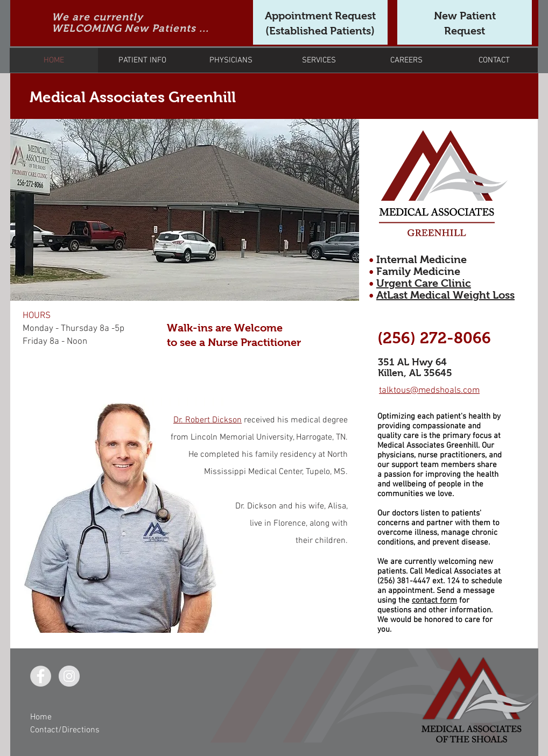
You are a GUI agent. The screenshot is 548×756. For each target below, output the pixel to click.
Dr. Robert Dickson (208, 420)
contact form (434, 600)
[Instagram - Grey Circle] (69, 676)
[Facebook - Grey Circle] (41, 676)
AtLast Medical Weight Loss (445, 295)
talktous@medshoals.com (429, 391)
